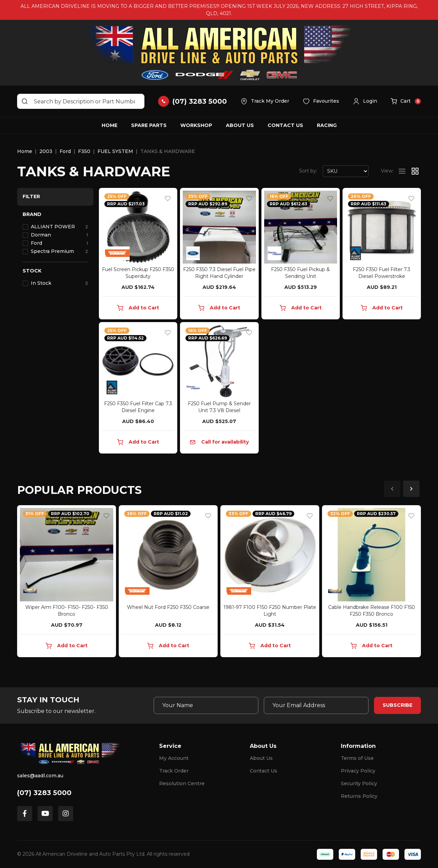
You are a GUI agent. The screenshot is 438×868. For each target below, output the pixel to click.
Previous (392, 489)
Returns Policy (359, 796)
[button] (365, 101)
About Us (240, 125)
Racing (327, 125)
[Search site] (25, 101)
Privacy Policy (358, 771)
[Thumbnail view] (415, 171)
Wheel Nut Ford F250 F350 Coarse (168, 607)
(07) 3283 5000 (44, 793)
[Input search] (81, 101)
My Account (174, 758)
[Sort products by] (346, 171)
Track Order (174, 771)
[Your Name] (206, 705)
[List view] (402, 171)
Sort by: (308, 171)
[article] (67, 583)
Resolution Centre (182, 783)
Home (109, 125)
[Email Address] (316, 705)
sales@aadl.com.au (40, 776)
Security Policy (359, 783)
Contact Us (285, 125)
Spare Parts (149, 125)
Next (411, 489)
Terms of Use (357, 758)
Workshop (196, 125)
